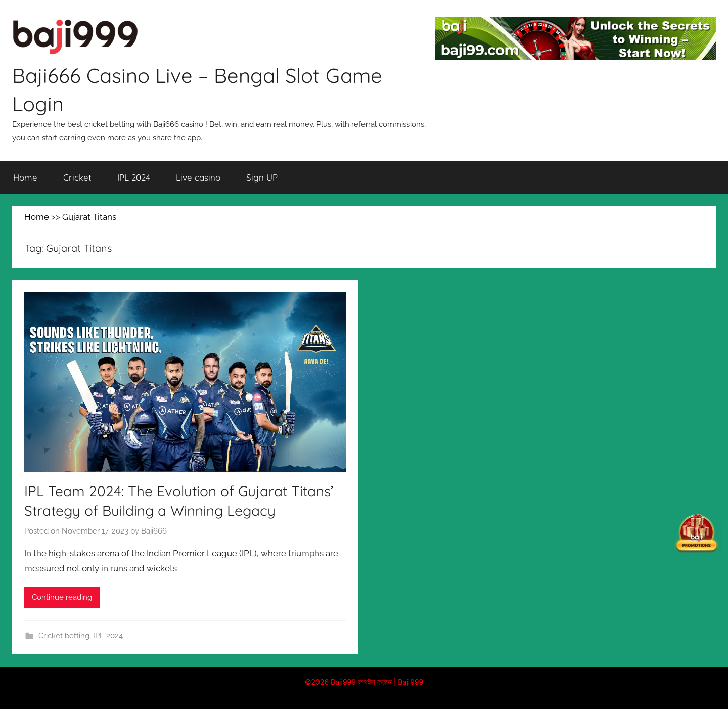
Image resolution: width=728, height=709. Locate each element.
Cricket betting (64, 636)
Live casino (198, 177)
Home (25, 177)
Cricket (77, 177)
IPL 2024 (134, 177)
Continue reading (62, 597)
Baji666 (154, 531)
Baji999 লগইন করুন (361, 682)
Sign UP (262, 177)
